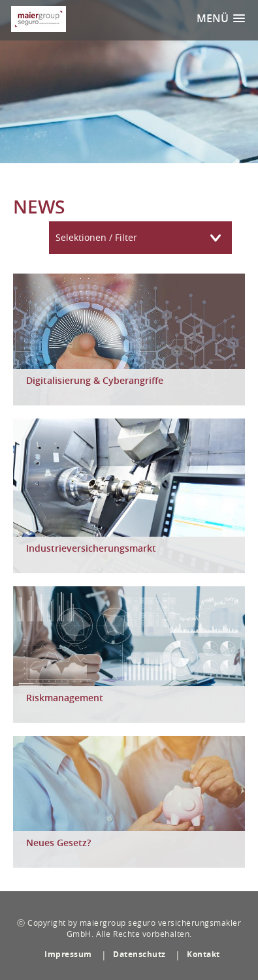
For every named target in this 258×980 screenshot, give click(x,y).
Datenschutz (139, 954)
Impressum (68, 954)
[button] (221, 19)
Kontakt (203, 954)
